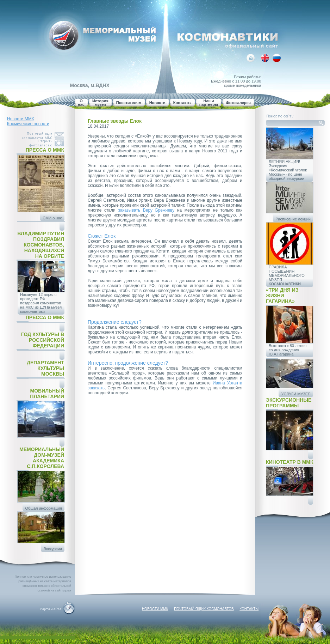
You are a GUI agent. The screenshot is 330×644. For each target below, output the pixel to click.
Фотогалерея (238, 103)
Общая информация (43, 508)
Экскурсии (53, 549)
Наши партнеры (209, 103)
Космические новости (28, 124)
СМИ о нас (52, 218)
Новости (157, 103)
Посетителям (129, 103)
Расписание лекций (293, 219)
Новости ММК (21, 119)
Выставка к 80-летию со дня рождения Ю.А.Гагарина (288, 350)
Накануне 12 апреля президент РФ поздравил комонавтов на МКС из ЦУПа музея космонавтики (41, 303)
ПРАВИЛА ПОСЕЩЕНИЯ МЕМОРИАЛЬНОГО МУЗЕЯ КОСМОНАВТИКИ (287, 275)
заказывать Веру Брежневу (146, 210)
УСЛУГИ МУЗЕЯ (296, 394)
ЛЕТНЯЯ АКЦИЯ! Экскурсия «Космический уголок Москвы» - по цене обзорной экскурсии (288, 170)
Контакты (182, 103)
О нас (81, 103)
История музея (100, 103)
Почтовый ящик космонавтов (204, 609)
